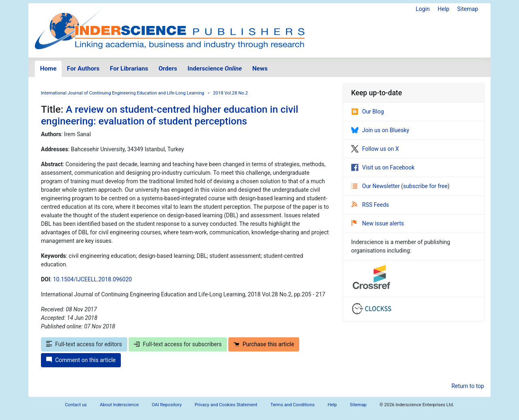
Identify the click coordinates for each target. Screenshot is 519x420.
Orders (168, 69)
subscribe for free (425, 186)
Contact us (76, 405)
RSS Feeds (370, 205)
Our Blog (368, 111)
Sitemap (468, 9)
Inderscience (215, 69)
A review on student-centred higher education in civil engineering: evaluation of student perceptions (169, 115)
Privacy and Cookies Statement (226, 405)
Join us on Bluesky (380, 130)
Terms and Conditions (293, 405)
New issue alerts (378, 223)
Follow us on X (375, 149)
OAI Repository (167, 405)
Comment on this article (81, 360)
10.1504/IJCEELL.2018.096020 (92, 279)
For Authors (83, 69)
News (260, 69)
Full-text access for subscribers (178, 344)
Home (48, 69)
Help (443, 9)
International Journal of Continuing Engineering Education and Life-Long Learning (123, 93)
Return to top (468, 386)
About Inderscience (119, 405)
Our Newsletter (376, 186)
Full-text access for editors (84, 344)
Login (423, 9)
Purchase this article (264, 344)
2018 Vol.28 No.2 (231, 93)
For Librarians (129, 69)
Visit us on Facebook (383, 167)
